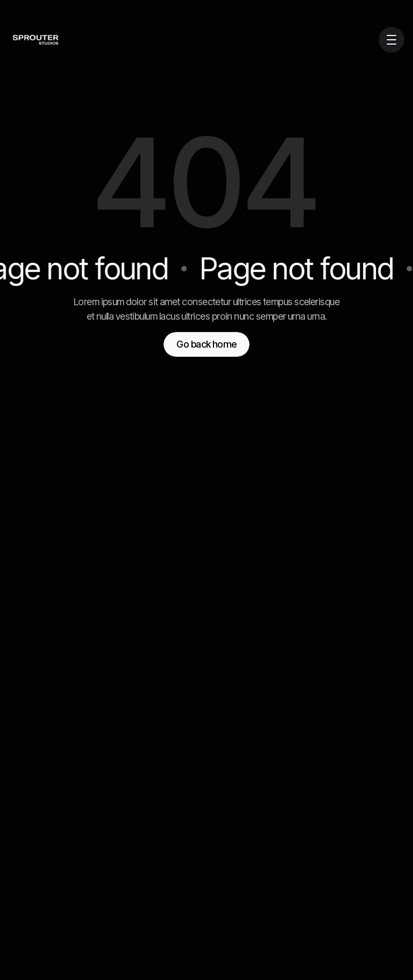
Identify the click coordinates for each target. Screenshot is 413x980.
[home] (22, 40)
